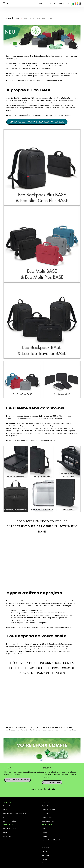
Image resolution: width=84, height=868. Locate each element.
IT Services (46, 807)
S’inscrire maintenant (52, 776)
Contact (42, 3)
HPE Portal (46, 841)
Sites (5, 811)
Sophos (45, 857)
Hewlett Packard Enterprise (52, 834)
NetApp (45, 853)
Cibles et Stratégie (9, 815)
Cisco (44, 822)
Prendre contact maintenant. (18, 774)
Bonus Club (7, 830)
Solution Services (48, 815)
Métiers (5, 804)
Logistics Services (49, 811)
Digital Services (48, 800)
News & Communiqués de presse (15, 807)
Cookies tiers (18, 864)
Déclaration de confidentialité (35, 864)
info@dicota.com (66, 621)
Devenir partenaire (9, 822)
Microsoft (45, 849)
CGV (10, 864)
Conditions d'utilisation (69, 864)
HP (43, 838)
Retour (8, 12)
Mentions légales (53, 864)
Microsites (7, 826)
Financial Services (48, 804)
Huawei (45, 830)
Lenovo (45, 845)
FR (68, 3)
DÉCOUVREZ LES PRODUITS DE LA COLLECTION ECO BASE (37, 116)
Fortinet (45, 826)
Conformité (7, 800)
